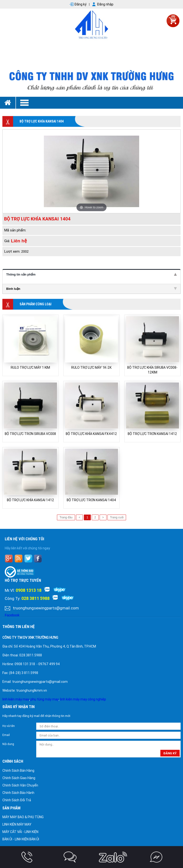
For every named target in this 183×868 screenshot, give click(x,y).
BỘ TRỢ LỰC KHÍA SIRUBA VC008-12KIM (152, 370)
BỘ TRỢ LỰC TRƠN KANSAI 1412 (152, 434)
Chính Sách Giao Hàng (19, 778)
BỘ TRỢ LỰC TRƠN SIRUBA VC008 (30, 434)
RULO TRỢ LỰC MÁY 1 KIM (30, 368)
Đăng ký (80, 4)
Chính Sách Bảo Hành (18, 793)
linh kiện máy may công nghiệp (83, 699)
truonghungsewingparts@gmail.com (46, 608)
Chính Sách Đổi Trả (17, 800)
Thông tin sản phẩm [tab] (91, 274)
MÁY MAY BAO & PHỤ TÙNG (23, 817)
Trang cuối (117, 517)
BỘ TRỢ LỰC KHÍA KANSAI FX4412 (91, 434)
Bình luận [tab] (91, 289)
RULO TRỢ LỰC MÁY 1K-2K (91, 368)
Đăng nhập (105, 4)
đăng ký (170, 753)
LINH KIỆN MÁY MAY (17, 824)
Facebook (12, 615)
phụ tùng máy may (45, 699)
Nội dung (8, 744)
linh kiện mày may (16, 699)
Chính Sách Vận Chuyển (20, 785)
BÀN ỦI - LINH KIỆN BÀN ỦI (21, 839)
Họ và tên (9, 726)
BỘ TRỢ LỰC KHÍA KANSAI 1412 (30, 500)
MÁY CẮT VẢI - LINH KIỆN (20, 832)
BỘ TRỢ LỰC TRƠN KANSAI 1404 (91, 500)
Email (6, 735)
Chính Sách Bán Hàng (18, 771)
